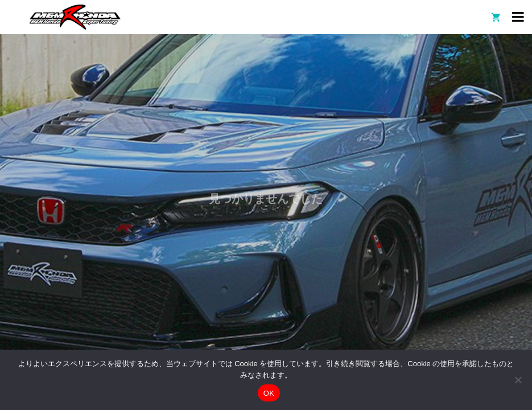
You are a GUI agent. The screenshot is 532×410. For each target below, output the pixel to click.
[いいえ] (518, 380)
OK (269, 393)
